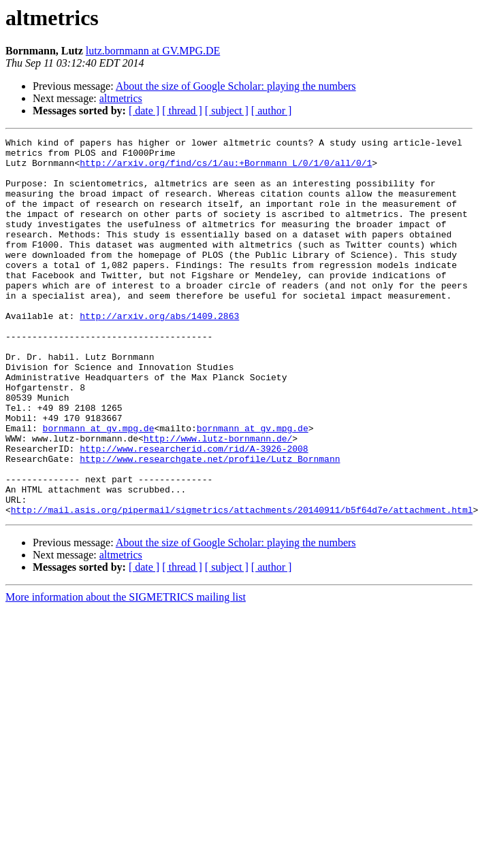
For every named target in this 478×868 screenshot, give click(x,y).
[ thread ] (182, 111)
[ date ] (144, 111)
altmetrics (121, 98)
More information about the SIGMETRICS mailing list (126, 672)
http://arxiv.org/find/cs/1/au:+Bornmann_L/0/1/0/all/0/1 (226, 169)
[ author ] (272, 111)
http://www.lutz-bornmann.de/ (218, 499)
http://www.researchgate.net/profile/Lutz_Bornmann (210, 524)
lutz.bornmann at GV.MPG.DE (153, 51)
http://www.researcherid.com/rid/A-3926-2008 (194, 512)
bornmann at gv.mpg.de (99, 487)
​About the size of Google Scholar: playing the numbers (236, 86)
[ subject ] (227, 111)
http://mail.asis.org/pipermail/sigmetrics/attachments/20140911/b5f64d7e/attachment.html (242, 585)
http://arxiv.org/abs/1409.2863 (159, 352)
